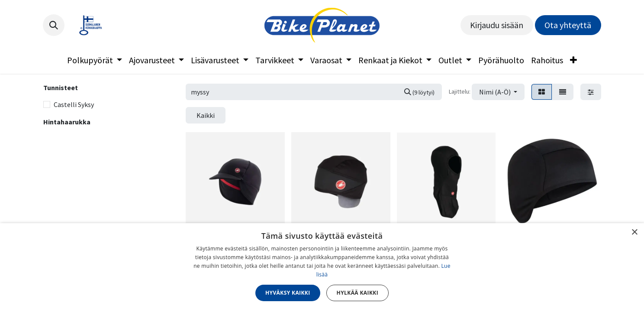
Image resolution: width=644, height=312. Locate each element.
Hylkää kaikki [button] (357, 293)
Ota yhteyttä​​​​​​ (568, 25)
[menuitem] (95, 60)
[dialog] (322, 268)
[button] (54, 25)
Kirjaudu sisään (497, 25)
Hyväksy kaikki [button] (288, 293)
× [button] (634, 232)
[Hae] (419, 92)
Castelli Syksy (74, 104)
